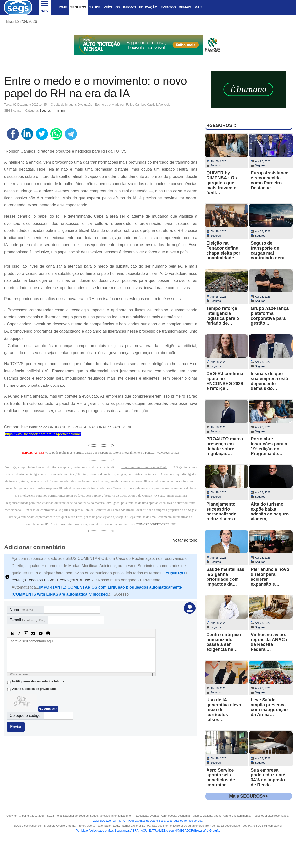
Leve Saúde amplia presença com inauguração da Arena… (269, 707)
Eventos (168, 7)
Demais (185, 7)
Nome (21, 610)
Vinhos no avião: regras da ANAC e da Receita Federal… (269, 642)
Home (62, 7)
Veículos (112, 7)
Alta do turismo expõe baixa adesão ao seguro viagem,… (270, 512)
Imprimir (60, 111)
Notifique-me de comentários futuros (38, 681)
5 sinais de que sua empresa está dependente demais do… (269, 381)
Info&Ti (130, 7)
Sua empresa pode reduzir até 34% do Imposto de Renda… (268, 777)
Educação (148, 7)
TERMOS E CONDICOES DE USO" (156, 524)
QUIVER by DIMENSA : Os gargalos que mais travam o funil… (222, 183)
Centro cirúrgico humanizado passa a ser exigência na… (224, 642)
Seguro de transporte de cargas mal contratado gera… (270, 251)
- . (160, 821)
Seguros (78, 7)
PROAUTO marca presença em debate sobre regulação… (225, 446)
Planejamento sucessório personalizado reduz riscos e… (224, 512)
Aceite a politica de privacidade (34, 689)
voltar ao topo (185, 540)
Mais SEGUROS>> (248, 796)
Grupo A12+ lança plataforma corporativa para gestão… (270, 316)
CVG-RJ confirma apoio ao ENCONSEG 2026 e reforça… (225, 381)
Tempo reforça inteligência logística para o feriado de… (223, 316)
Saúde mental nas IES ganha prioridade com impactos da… (225, 577)
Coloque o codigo (25, 716)
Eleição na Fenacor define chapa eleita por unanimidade (223, 251)
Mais (198, 7)
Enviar (16, 727)
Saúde (95, 7)
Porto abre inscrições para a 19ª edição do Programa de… (269, 446)
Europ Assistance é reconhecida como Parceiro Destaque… (269, 180)
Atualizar (50, 709)
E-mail (28, 620)
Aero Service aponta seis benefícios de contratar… (221, 777)
